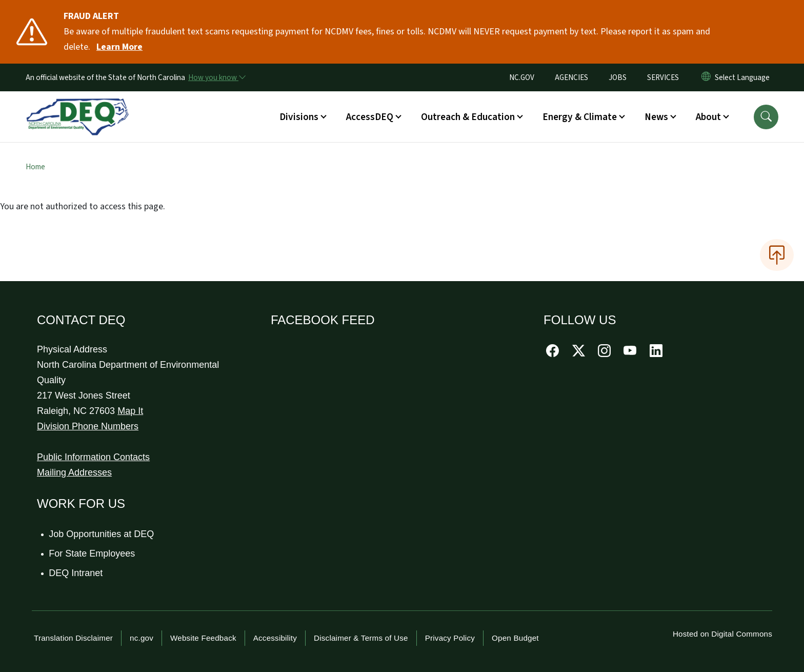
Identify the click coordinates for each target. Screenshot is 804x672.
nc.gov (142, 638)
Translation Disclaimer (73, 638)
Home (35, 167)
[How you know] (216, 77)
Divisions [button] (299, 117)
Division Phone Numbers (88, 426)
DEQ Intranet (76, 573)
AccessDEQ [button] (370, 117)
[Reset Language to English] (706, 77)
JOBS (618, 77)
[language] (744, 77)
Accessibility (275, 638)
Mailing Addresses (74, 472)
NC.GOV (522, 77)
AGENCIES (571, 77)
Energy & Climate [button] (580, 117)
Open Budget (515, 638)
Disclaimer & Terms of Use (361, 638)
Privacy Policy (450, 638)
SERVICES (663, 77)
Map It (130, 411)
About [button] (708, 117)
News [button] (656, 117)
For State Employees (92, 554)
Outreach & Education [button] (468, 117)
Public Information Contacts (93, 457)
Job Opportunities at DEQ (102, 534)
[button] (766, 117)
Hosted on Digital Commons (722, 634)
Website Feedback (203, 638)
